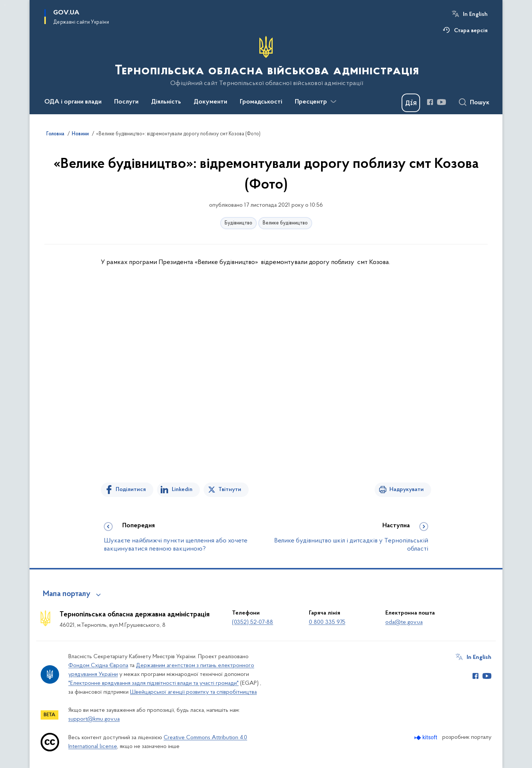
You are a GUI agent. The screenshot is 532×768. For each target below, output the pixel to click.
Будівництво (238, 223)
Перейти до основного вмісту (5, 5)
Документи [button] (210, 102)
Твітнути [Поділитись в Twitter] (230, 490)
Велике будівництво (285, 223)
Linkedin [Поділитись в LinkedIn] (182, 490)
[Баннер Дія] (411, 103)
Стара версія (471, 31)
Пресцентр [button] (311, 102)
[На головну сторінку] (266, 61)
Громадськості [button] (261, 102)
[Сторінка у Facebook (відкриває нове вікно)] (430, 102)
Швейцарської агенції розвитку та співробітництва (193, 692)
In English (475, 14)
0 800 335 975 (327, 622)
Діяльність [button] (166, 102)
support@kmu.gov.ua (94, 719)
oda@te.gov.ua (404, 622)
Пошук (480, 103)
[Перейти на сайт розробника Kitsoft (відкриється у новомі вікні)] (427, 737)
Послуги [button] (126, 102)
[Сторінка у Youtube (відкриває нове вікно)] (441, 102)
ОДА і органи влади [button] (73, 102)
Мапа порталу (67, 594)
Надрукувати (407, 490)
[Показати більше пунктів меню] (333, 102)
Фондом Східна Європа (98, 666)
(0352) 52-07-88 (253, 622)
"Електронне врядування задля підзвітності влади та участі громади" (154, 683)
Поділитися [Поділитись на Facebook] (131, 490)
